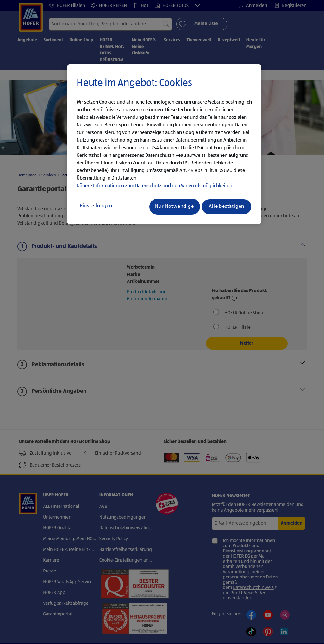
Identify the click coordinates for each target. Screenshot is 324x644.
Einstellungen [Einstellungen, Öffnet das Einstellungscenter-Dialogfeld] (96, 206)
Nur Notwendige (174, 207)
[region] (164, 144)
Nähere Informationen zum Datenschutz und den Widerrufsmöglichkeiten (154, 186)
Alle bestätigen (227, 207)
